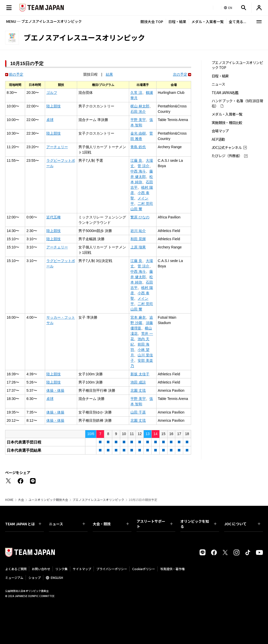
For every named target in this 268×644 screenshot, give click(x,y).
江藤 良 (136, 160)
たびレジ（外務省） (227, 156)
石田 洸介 (138, 112)
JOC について (242, 524)
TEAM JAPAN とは (23, 524)
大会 (21, 500)
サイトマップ (82, 569)
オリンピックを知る (198, 524)
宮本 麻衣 (138, 317)
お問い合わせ (41, 569)
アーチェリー (57, 147)
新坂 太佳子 (140, 374)
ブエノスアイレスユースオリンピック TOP (237, 65)
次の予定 (180, 74)
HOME (9, 500)
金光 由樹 (138, 133)
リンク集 (61, 569)
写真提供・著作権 (172, 569)
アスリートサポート (155, 524)
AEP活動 (218, 139)
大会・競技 (111, 524)
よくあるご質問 (16, 569)
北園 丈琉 (138, 390)
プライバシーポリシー (112, 569)
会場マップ (220, 131)
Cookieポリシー (144, 569)
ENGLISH (57, 577)
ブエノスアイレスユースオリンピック (98, 500)
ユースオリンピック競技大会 (48, 500)
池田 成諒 (138, 382)
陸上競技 (54, 106)
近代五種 (54, 217)
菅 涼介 (143, 166)
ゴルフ (52, 93)
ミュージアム (14, 577)
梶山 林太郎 (140, 106)
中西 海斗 (138, 171)
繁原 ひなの (140, 217)
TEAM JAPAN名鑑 (225, 93)
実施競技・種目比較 (227, 123)
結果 (109, 74)
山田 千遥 (138, 412)
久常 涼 (136, 93)
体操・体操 (55, 390)
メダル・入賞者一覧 (208, 22)
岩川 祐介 (138, 231)
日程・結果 (177, 22)
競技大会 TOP (152, 22)
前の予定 (16, 74)
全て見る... (238, 22)
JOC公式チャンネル (227, 148)
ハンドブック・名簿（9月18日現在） (237, 103)
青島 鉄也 (138, 147)
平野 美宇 (138, 120)
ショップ (35, 577)
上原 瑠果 (138, 247)
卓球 (50, 120)
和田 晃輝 (138, 239)
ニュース (218, 84)
